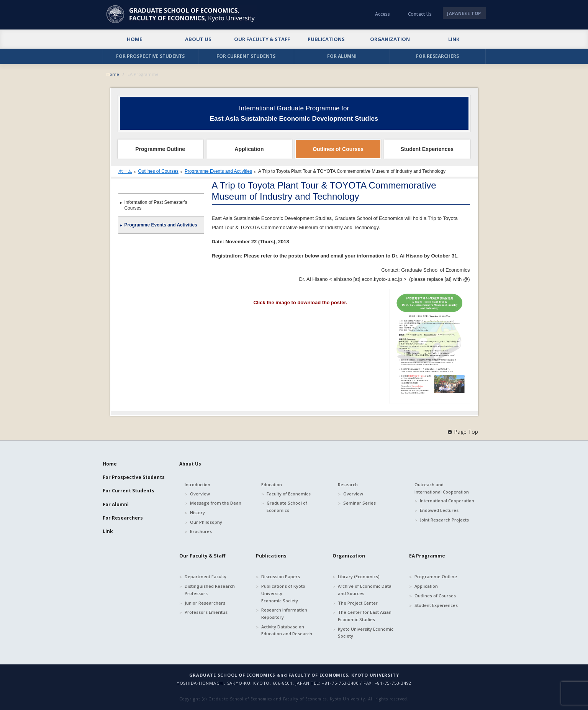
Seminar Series (360, 503)
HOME (134, 39)
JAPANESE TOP (464, 13)
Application (426, 586)
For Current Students (129, 491)
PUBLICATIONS (326, 39)
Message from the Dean (216, 503)
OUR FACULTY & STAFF (262, 39)
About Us (190, 464)
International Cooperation (447, 501)
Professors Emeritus (206, 612)
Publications (271, 556)
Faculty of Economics (289, 494)
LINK (454, 39)
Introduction (197, 485)
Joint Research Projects (444, 520)
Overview (200, 494)
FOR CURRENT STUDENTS (246, 56)
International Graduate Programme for (294, 113)
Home (113, 74)
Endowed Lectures (439, 510)
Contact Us (420, 14)
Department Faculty (206, 576)
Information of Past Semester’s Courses (156, 205)
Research (348, 485)
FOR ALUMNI (342, 56)
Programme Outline (436, 576)
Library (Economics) (359, 576)
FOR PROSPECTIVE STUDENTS (150, 56)
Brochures (201, 531)
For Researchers (123, 518)
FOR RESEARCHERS (437, 56)
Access (382, 14)
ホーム (125, 171)
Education (272, 485)
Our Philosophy (206, 522)
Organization (349, 556)
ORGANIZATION (390, 39)
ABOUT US (198, 39)
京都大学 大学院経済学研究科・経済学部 (182, 14)
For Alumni (116, 504)
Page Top (466, 432)
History (197, 512)
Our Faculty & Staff (202, 556)
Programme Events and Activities (218, 171)
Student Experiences (436, 605)
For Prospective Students (134, 477)
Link (108, 531)
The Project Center (358, 603)
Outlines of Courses (158, 171)
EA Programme (427, 556)
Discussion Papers (281, 576)
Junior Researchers (205, 603)
